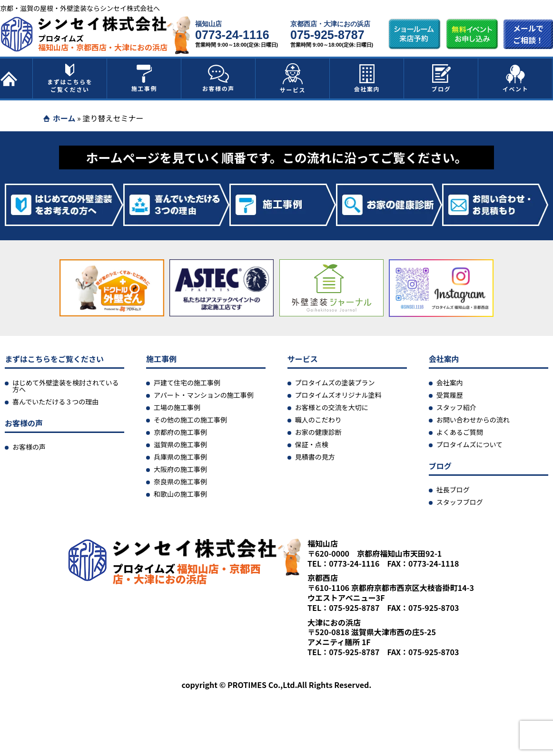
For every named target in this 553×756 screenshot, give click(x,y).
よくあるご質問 (460, 432)
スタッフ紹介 (456, 407)
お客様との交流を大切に (332, 407)
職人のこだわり (318, 420)
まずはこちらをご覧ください (70, 79)
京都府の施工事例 (180, 432)
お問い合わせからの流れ (473, 420)
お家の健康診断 (318, 432)
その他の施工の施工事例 (190, 420)
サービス (293, 79)
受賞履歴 (450, 395)
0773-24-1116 (232, 35)
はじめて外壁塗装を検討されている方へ (66, 386)
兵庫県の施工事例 (180, 457)
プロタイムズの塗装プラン (335, 383)
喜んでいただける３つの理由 (55, 402)
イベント (515, 79)
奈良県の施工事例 (180, 481)
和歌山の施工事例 (180, 494)
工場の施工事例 (177, 407)
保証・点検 (312, 444)
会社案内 (367, 79)
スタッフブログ (460, 502)
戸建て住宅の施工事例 (187, 383)
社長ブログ (453, 490)
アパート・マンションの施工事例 (204, 395)
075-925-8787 (327, 35)
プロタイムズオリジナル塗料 (338, 395)
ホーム (64, 118)
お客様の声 (218, 79)
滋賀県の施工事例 (180, 444)
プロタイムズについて (469, 444)
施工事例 (144, 79)
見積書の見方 (315, 457)
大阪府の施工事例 (180, 469)
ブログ (441, 79)
